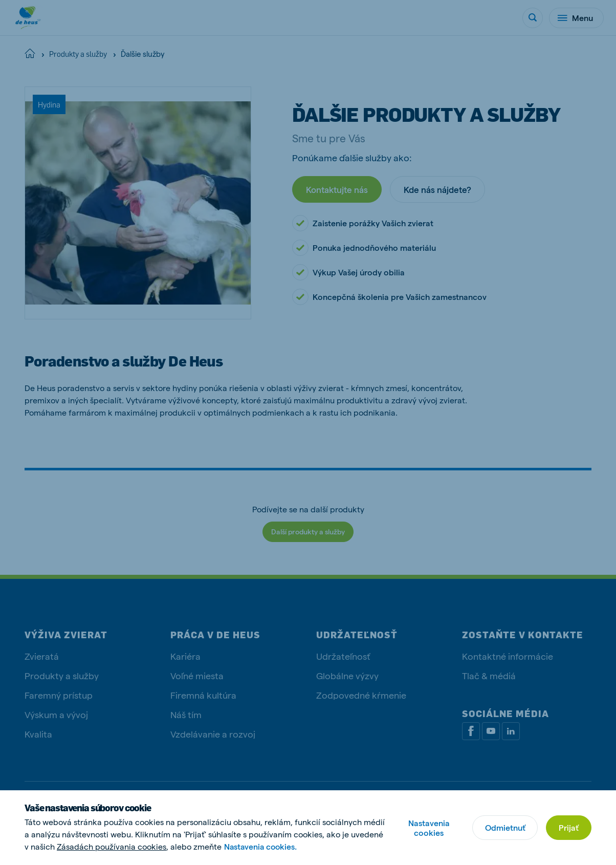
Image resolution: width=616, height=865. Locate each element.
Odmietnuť (505, 827)
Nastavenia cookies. (262, 846)
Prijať (569, 827)
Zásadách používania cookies (112, 846)
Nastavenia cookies (428, 828)
